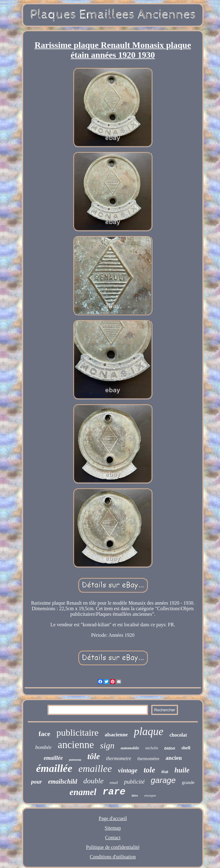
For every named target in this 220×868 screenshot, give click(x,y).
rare (114, 792)
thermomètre (148, 759)
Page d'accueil (113, 818)
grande (188, 782)
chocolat (178, 735)
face (44, 734)
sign (107, 745)
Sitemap (113, 828)
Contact (113, 838)
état (165, 772)
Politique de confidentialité (113, 847)
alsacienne (116, 735)
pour (37, 782)
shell (186, 748)
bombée (43, 747)
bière (135, 796)
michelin (152, 748)
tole (149, 770)
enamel (83, 792)
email (114, 783)
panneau (75, 759)
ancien (174, 758)
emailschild (63, 781)
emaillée (53, 758)
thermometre (119, 758)
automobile (130, 748)
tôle (94, 756)
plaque (149, 732)
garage (163, 780)
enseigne (150, 795)
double (93, 781)
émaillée (54, 768)
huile (182, 770)
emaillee (95, 768)
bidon (170, 748)
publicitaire (78, 732)
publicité (134, 782)
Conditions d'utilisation (113, 857)
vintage (128, 770)
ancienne (76, 745)
